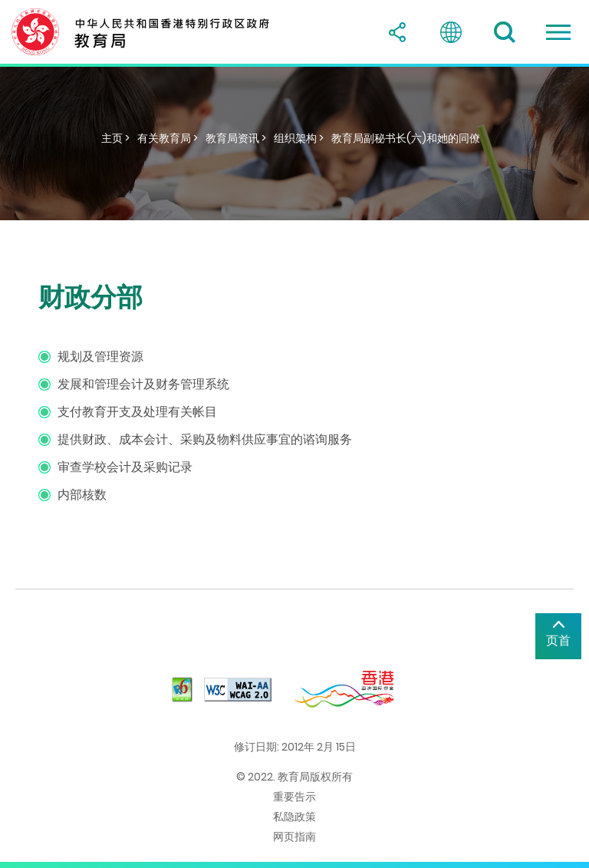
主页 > (115, 138)
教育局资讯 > (236, 138)
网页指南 (294, 837)
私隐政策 (294, 817)
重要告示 (294, 797)
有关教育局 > (168, 138)
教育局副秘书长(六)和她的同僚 (406, 138)
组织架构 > (299, 138)
